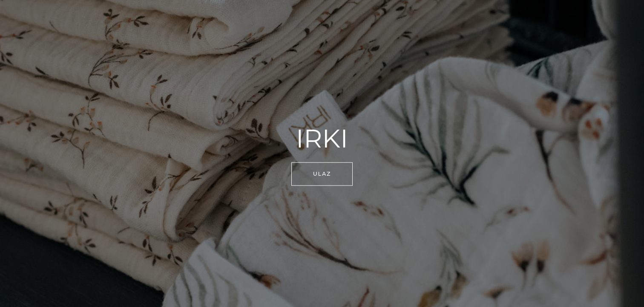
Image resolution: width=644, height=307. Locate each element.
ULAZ (322, 174)
